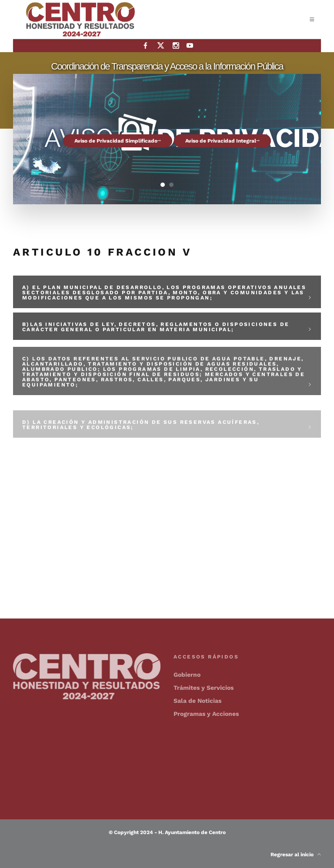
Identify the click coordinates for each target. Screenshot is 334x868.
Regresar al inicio (296, 855)
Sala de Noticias (197, 701)
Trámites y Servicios (204, 688)
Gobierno (187, 675)
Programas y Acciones (206, 714)
